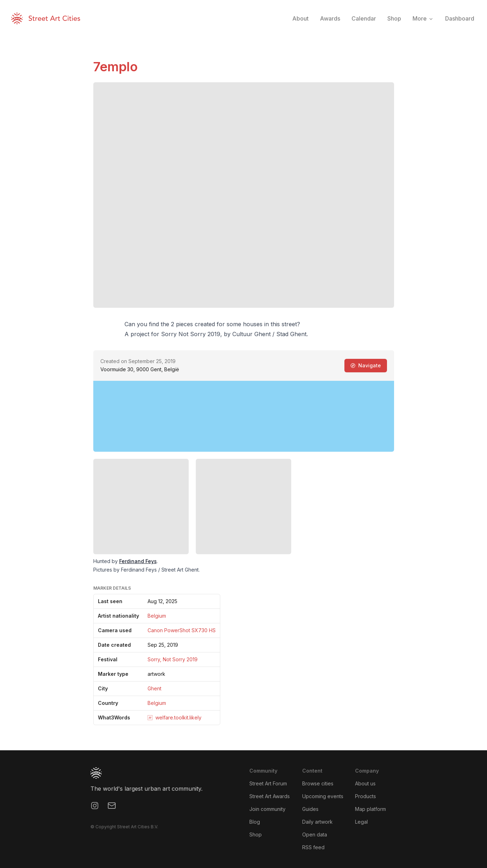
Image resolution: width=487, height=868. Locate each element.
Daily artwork (317, 822)
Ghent (154, 688)
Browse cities (318, 783)
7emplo (115, 67)
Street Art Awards (270, 796)
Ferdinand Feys (138, 561)
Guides (310, 809)
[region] (244, 416)
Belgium (157, 616)
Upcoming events (323, 796)
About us (365, 783)
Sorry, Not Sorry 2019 (173, 659)
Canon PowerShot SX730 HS (182, 630)
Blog (255, 822)
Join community (267, 809)
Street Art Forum (268, 783)
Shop (256, 834)
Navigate (366, 365)
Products (366, 796)
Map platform (370, 809)
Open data (315, 834)
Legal (361, 822)
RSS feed (313, 847)
